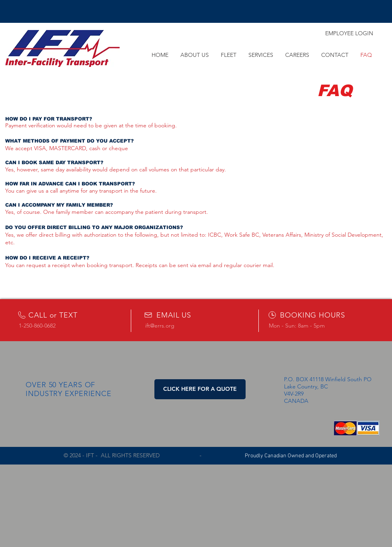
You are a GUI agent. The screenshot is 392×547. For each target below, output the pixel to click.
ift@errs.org (160, 326)
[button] (200, 389)
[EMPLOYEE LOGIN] (349, 34)
